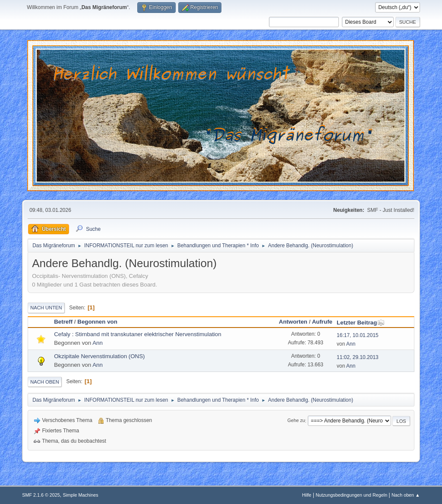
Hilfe (307, 495)
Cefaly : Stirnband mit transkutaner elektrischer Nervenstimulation (137, 334)
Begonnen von (97, 322)
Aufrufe (322, 322)
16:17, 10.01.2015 (358, 335)
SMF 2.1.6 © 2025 (41, 495)
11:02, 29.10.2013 (358, 357)
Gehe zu (296, 421)
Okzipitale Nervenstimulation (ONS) (99, 356)
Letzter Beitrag (361, 323)
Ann (98, 343)
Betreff (63, 322)
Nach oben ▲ (406, 495)
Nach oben (45, 382)
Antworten (293, 322)
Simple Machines (81, 495)
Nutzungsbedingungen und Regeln (351, 495)
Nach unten (46, 308)
